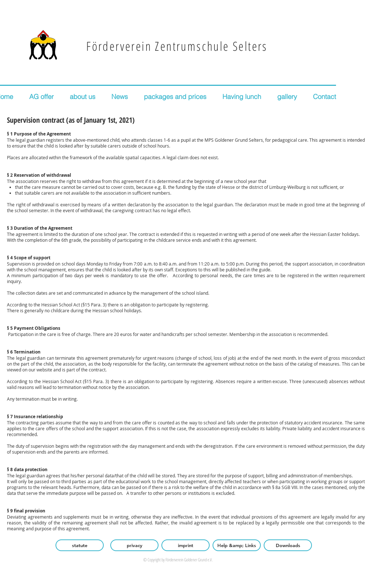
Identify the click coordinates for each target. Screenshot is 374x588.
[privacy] (134, 545)
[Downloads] (288, 545)
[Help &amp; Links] (237, 545)
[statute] (80, 545)
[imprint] (186, 545)
